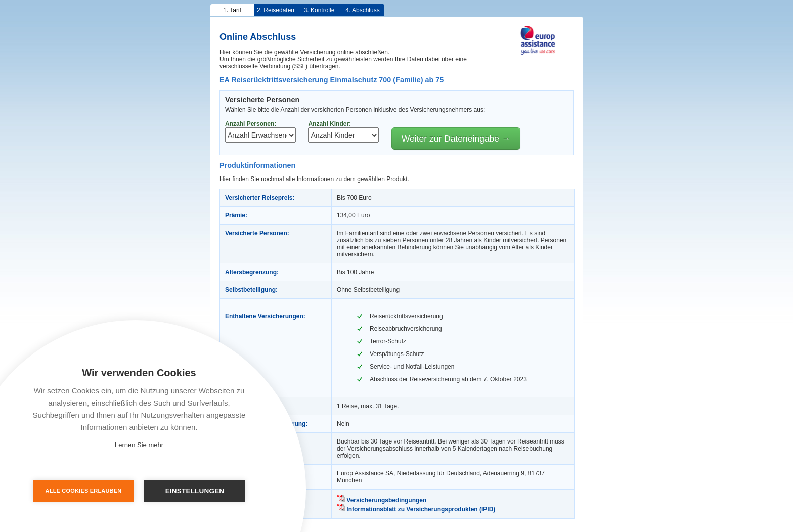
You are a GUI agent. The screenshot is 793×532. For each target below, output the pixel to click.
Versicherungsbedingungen (382, 500)
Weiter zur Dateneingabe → (456, 139)
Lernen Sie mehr (139, 445)
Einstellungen (195, 491)
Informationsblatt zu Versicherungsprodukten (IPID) (416, 509)
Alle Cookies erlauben (84, 491)
